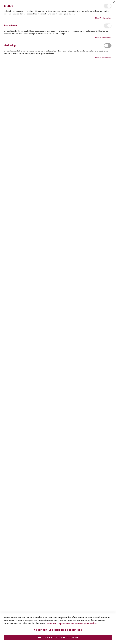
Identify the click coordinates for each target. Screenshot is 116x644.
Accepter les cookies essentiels (58, 630)
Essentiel (108, 6)
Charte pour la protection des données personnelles (71, 624)
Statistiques (108, 26)
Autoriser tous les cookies (58, 638)
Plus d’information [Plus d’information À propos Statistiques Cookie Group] (103, 38)
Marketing (108, 46)
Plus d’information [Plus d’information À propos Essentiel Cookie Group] (103, 18)
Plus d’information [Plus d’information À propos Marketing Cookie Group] (103, 58)
